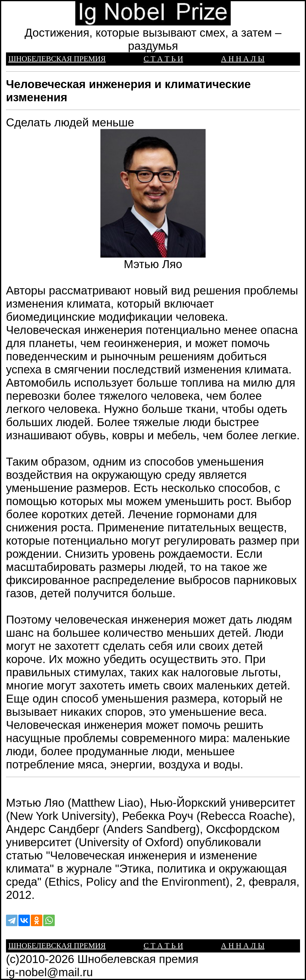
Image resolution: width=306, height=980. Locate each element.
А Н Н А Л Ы (243, 59)
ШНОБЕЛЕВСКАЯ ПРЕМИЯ (57, 59)
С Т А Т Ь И (163, 59)
